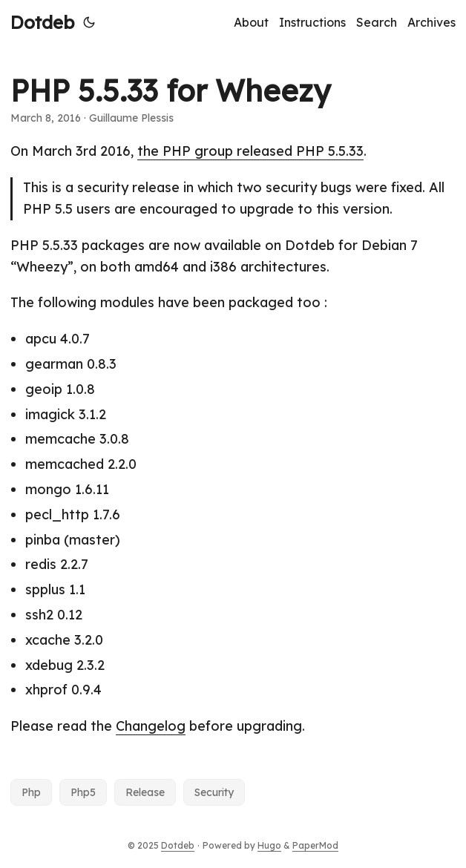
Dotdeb (42, 22)
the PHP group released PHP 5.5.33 (250, 151)
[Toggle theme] (89, 22)
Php (31, 792)
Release (145, 792)
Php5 (83, 792)
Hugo (269, 845)
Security (214, 792)
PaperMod (315, 845)
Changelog (151, 726)
